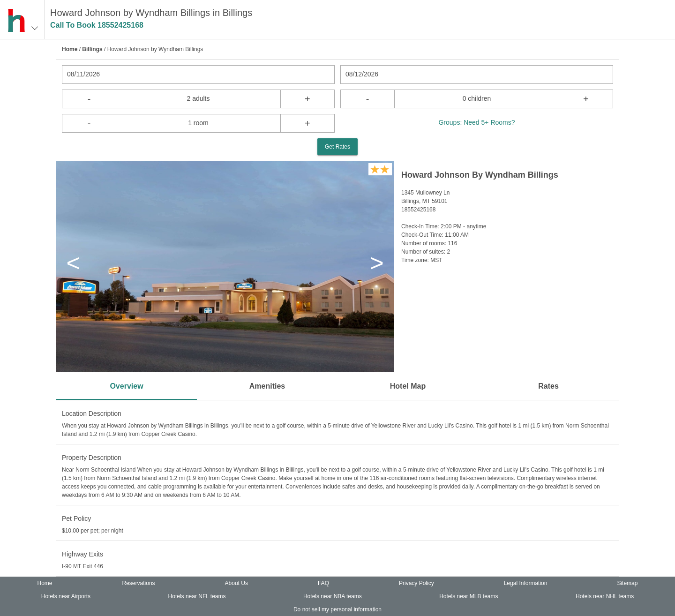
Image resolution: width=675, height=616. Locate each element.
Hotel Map (408, 386)
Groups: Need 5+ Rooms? (476, 122)
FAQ (323, 583)
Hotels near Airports (66, 596)
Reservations (139, 583)
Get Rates (337, 147)
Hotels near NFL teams (197, 596)
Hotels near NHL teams (605, 596)
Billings (92, 49)
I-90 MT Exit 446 (82, 566)
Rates (548, 386)
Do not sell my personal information (337, 609)
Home (70, 49)
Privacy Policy (416, 583)
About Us (236, 583)
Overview (126, 386)
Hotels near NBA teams (333, 596)
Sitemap (627, 583)
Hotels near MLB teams (469, 596)
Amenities (267, 386)
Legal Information (526, 583)
